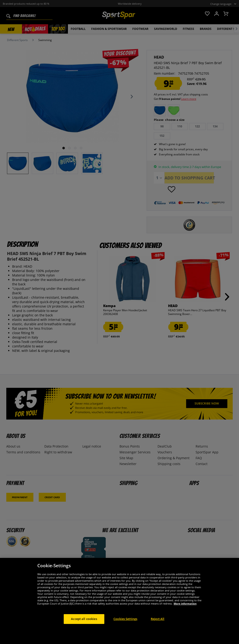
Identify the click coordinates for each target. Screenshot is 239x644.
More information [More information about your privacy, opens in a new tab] (185, 604)
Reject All (158, 619)
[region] (119, 601)
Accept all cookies (84, 619)
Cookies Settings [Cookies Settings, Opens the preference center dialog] (125, 619)
